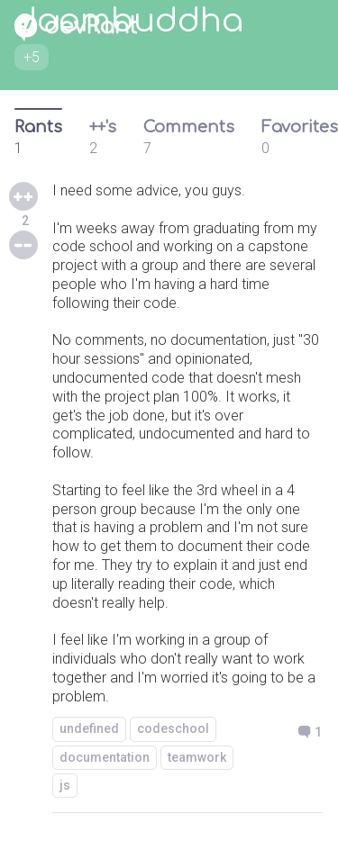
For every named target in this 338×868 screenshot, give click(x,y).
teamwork (197, 757)
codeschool (173, 728)
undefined (89, 728)
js (65, 785)
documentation (105, 757)
